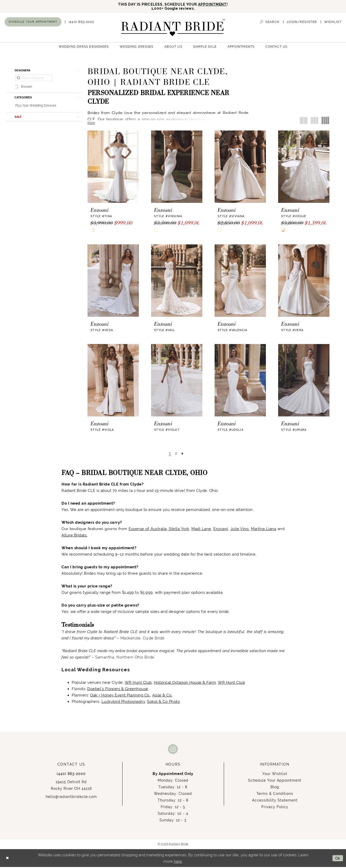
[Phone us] (82, 23)
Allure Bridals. (75, 536)
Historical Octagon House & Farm (185, 683)
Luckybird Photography (123, 702)
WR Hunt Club (138, 683)
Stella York (178, 530)
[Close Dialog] (8, 859)
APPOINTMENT (215, 4)
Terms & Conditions (275, 795)
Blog (275, 788)
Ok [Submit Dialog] (337, 859)
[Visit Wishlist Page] (333, 23)
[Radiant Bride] (173, 28)
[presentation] (113, 167)
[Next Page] (183, 454)
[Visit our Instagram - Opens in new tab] (173, 750)
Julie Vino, (240, 530)
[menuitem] (33, 23)
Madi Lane (201, 530)
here (178, 862)
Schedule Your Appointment (275, 781)
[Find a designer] (34, 80)
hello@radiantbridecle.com (71, 798)
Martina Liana (263, 530)
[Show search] (270, 23)
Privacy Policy (275, 808)
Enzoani (221, 530)
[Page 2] (176, 454)
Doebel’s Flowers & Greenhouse (118, 690)
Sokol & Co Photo (163, 702)
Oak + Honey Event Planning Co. (120, 696)
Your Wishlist (275, 775)
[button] (302, 23)
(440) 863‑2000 (71, 775)
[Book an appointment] (33, 23)
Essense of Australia (148, 530)
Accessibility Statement (275, 801)
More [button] (91, 124)
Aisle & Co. (162, 696)
